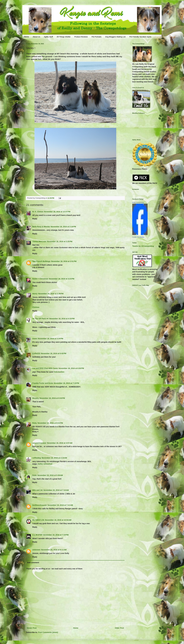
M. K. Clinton (38, 212)
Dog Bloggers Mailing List (115, 37)
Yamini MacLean (39, 241)
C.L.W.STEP (37, 535)
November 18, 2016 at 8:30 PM (52, 398)
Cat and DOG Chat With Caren (45, 368)
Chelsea (36, 307)
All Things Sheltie (64, 37)
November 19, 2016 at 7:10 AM (56, 490)
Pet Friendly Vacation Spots (140, 37)
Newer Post (32, 628)
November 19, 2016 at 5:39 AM (50, 475)
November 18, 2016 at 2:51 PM (64, 261)
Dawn (35, 339)
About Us (36, 37)
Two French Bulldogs (41, 261)
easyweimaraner (39, 443)
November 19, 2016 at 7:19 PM (56, 535)
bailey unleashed (45, 464)
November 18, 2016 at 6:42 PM (54, 353)
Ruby (35, 423)
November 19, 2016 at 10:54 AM (58, 520)
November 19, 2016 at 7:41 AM (60, 505)
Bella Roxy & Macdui (41, 227)
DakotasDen (59, 372)
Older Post (119, 628)
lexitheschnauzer (40, 505)
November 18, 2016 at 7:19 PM (66, 383)
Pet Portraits (97, 37)
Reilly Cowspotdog (138, 203)
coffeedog (37, 458)
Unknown (36, 550)
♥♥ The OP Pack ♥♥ (40, 319)
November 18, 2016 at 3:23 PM (62, 279)
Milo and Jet (38, 490)
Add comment (33, 563)
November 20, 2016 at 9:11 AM (54, 550)
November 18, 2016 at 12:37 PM (57, 212)
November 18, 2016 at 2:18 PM (63, 227)
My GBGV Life (38, 520)
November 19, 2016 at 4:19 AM (54, 458)
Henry (35, 294)
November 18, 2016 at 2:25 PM (60, 241)
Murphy (36, 398)
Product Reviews (81, 37)
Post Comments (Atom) (48, 632)
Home (27, 37)
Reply (35, 219)
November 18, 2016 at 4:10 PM (62, 319)
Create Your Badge (138, 237)
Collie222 (36, 353)
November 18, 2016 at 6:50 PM (71, 368)
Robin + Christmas (40, 279)
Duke (34, 475)
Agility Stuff (48, 37)
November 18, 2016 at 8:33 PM (50, 423)
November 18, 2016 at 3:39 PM (51, 294)
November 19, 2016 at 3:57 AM (60, 443)
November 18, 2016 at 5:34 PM (50, 339)
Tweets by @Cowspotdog (143, 246)
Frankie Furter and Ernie (43, 383)
